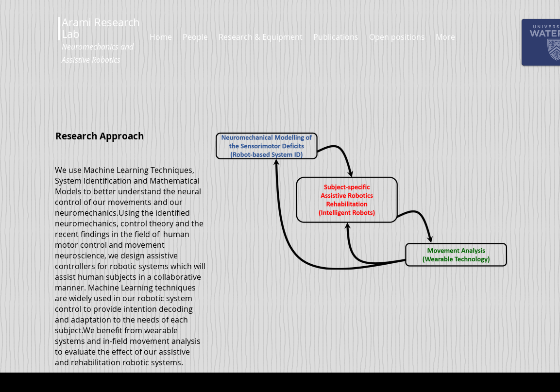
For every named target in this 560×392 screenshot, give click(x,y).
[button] (195, 33)
